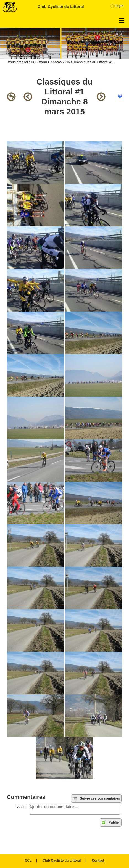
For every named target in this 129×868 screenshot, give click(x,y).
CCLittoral (39, 62)
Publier (111, 823)
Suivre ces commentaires (96, 799)
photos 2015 (60, 62)
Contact (98, 861)
